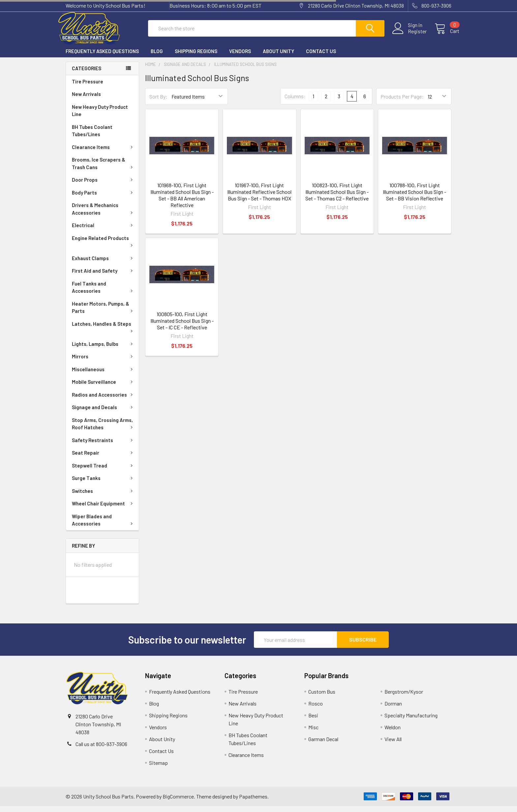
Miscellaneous (104, 375)
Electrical (104, 231)
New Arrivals (86, 100)
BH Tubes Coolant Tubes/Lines (92, 137)
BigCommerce (178, 802)
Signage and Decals (104, 413)
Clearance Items (104, 153)
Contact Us (321, 57)
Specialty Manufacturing (411, 721)
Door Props (104, 186)
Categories (87, 74)
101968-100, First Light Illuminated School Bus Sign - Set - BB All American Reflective (182, 201)
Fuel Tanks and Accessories (104, 293)
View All (393, 745)
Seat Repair (104, 459)
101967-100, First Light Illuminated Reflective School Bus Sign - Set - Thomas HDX (259, 198)
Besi (313, 721)
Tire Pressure (88, 87)
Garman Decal (323, 745)
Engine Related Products (104, 247)
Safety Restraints (104, 446)
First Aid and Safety (104, 277)
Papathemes (253, 802)
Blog (157, 57)
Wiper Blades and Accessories (104, 526)
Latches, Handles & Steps (104, 333)
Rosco (316, 709)
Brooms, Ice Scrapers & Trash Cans (104, 169)
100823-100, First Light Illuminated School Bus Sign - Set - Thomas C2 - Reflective (337, 198)
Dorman (393, 709)
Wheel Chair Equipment (104, 509)
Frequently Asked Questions (102, 57)
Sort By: (158, 102)
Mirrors (104, 362)
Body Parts (104, 198)
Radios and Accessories (104, 401)
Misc (313, 733)
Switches (104, 497)
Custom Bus (322, 697)
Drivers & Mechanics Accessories (104, 215)
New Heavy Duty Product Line (100, 117)
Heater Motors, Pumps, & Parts (104, 313)
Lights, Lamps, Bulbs (104, 350)
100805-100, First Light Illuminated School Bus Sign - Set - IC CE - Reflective (182, 327)
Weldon (393, 733)
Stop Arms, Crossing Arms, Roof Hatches (104, 430)
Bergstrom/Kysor (404, 697)
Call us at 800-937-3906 (101, 750)
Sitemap (158, 769)
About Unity (278, 57)
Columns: (295, 102)
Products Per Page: (402, 102)
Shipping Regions (196, 57)
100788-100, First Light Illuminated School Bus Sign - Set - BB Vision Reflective (414, 198)
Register (409, 35)
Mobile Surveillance (104, 388)
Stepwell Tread (104, 471)
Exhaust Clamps (104, 264)
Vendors (240, 57)
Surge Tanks (104, 484)
